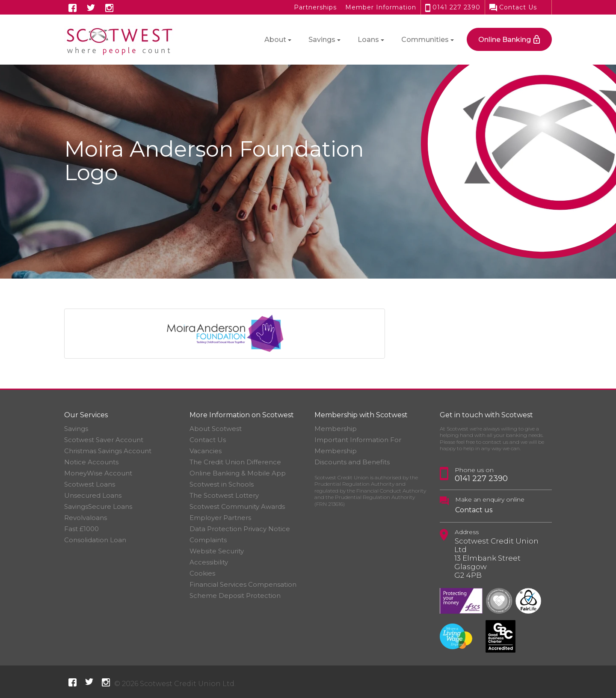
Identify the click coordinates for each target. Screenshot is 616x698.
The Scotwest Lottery (224, 495)
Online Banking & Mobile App (238, 473)
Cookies (202, 573)
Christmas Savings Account (108, 451)
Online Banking (505, 40)
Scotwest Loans (90, 484)
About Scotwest (216, 429)
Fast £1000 (81, 529)
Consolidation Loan (95, 540)
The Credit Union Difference (235, 462)
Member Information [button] (381, 7)
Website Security (217, 551)
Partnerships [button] (315, 7)
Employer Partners (220, 518)
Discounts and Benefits (352, 462)
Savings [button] (322, 40)
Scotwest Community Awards (237, 506)
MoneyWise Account (98, 473)
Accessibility (209, 562)
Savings (76, 429)
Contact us (474, 510)
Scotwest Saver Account (104, 440)
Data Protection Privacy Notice (240, 529)
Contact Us (513, 7)
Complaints (208, 540)
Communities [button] (425, 40)
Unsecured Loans (93, 495)
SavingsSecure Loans (98, 506)
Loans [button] (368, 40)
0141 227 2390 (453, 7)
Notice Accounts (91, 462)
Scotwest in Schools (222, 484)
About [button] (275, 40)
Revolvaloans (86, 518)
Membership (336, 429)
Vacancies (206, 451)
